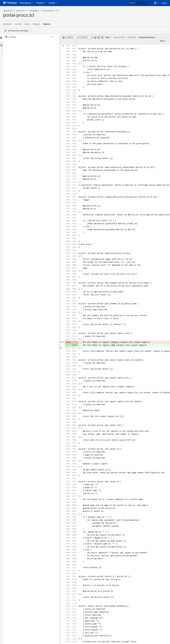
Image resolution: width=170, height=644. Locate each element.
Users (27, 24)
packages (34, 11)
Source (47, 24)
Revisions (7, 24)
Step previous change (99, 38)
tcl (57, 11)
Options (1, 46)
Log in (164, 3)
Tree (1, 38)
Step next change (102, 38)
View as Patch (119, 37)
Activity (18, 24)
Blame (163, 41)
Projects (40, 3)
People (52, 3)
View (107, 37)
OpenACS (8, 11)
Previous (63, 38)
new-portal (48, 11)
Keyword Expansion (147, 37)
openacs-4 (21, 11)
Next (95, 38)
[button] (54, 36)
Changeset (132, 37)
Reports (37, 24)
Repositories (26, 3)
